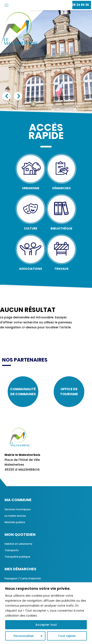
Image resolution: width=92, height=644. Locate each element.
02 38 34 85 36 (78, 5)
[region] (46, 613)
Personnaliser (24, 636)
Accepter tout (46, 625)
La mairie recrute (15, 516)
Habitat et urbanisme (18, 544)
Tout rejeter (67, 636)
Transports (12, 550)
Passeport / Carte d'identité (23, 578)
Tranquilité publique (17, 557)
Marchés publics (15, 522)
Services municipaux (18, 509)
